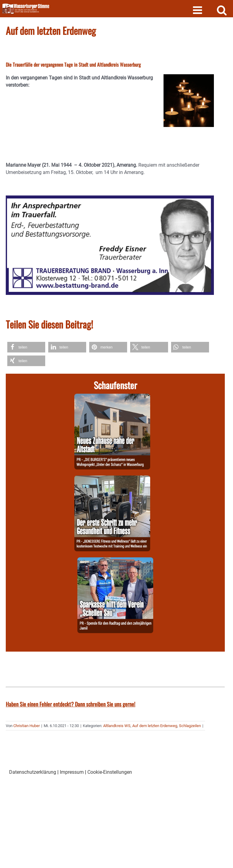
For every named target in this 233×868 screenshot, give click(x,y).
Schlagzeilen (190, 726)
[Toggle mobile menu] (198, 10)
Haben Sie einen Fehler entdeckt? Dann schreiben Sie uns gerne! (71, 704)
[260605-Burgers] (112, 397)
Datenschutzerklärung (33, 772)
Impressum (72, 772)
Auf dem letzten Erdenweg (155, 726)
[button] (26, 347)
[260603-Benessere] (112, 479)
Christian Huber (27, 726)
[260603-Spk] (115, 561)
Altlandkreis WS (117, 726)
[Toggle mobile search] (222, 10)
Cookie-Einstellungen (110, 772)
